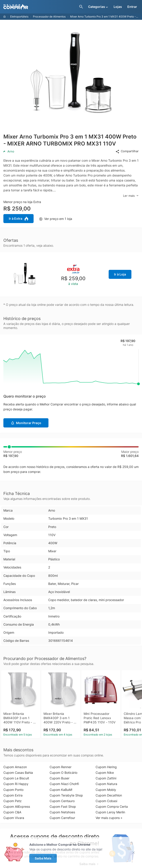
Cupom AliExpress (17, 806)
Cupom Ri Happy (16, 784)
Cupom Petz (13, 801)
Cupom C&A (12, 812)
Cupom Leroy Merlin (110, 812)
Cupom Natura (106, 784)
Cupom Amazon (15, 767)
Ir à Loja (120, 274)
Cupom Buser (60, 778)
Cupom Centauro (62, 801)
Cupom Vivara (14, 818)
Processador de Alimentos (49, 17)
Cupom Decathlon (109, 795)
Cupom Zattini (106, 778)
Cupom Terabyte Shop (66, 795)
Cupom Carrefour (62, 818)
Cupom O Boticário (63, 773)
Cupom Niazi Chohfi (64, 784)
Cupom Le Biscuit (16, 778)
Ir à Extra (18, 219)
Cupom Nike (105, 773)
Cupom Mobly (106, 790)
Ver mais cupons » (109, 818)
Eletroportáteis (19, 17)
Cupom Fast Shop (63, 806)
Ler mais (131, 196)
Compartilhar (127, 151)
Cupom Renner (61, 767)
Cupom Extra (13, 795)
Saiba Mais (43, 858)
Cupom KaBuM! (61, 790)
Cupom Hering (106, 767)
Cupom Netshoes (62, 812)
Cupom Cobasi (106, 801)
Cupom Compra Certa (112, 806)
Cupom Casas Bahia (18, 773)
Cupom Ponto (13, 790)
